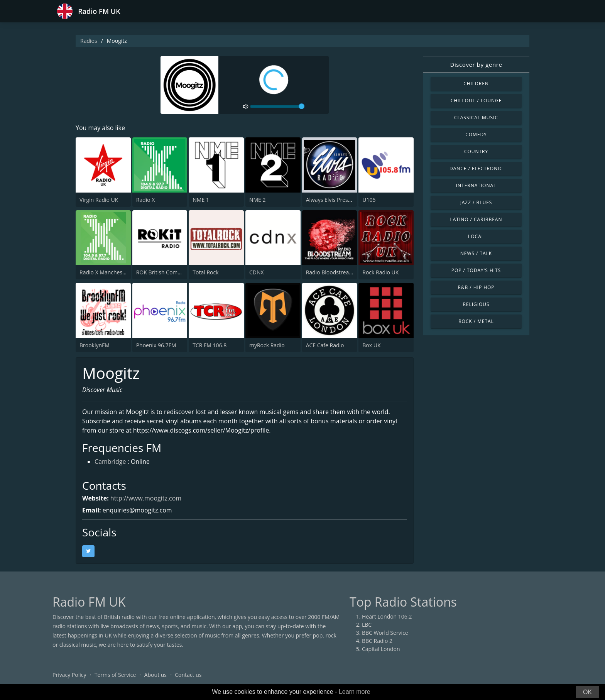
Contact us (188, 675)
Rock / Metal (476, 321)
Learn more (355, 692)
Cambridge (110, 462)
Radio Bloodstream (330, 272)
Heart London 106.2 (387, 616)
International (476, 185)
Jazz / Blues (476, 202)
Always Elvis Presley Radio (338, 200)
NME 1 (201, 200)
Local (476, 236)
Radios (89, 41)
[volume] (277, 107)
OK (587, 692)
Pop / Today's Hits (476, 270)
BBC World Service (385, 633)
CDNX (257, 272)
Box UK (371, 345)
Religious (476, 304)
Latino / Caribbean (476, 219)
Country (476, 151)
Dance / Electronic (476, 168)
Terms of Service (115, 675)
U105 (369, 200)
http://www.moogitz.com (146, 498)
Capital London (381, 649)
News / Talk (476, 253)
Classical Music (476, 118)
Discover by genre (476, 64)
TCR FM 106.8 (210, 345)
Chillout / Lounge (476, 101)
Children (476, 84)
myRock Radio (267, 345)
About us (155, 675)
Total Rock (205, 272)
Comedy (476, 134)
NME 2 (258, 200)
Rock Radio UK (380, 272)
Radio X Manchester (105, 272)
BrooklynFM (95, 345)
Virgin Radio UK (99, 200)
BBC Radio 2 (377, 641)
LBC (367, 625)
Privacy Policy (69, 675)
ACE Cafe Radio (325, 345)
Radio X (146, 200)
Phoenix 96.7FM (156, 345)
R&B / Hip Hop (476, 287)
